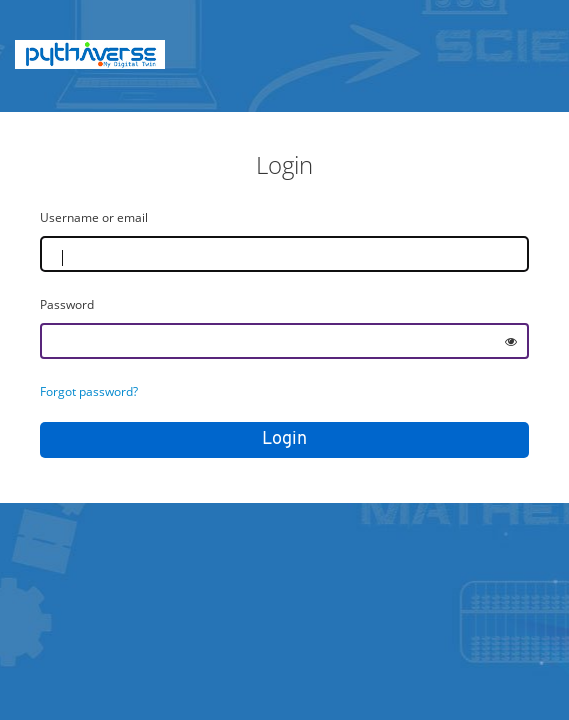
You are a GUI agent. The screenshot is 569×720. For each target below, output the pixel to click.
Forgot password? (89, 391)
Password (67, 304)
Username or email (94, 217)
